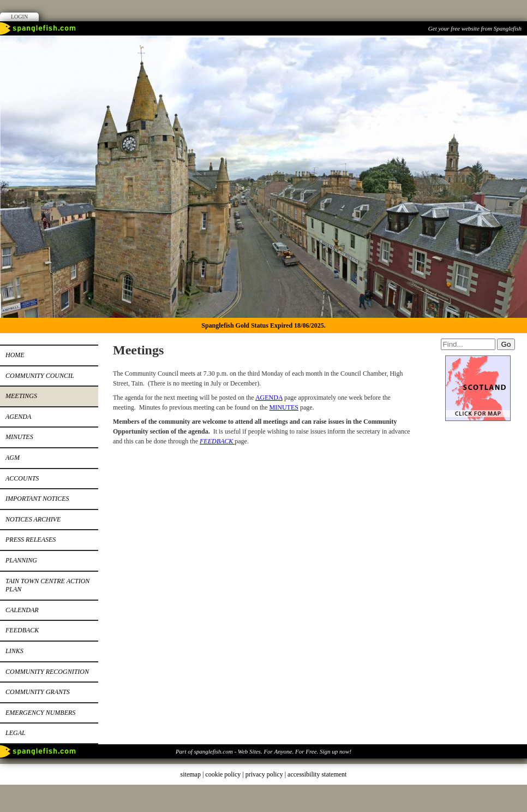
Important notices (37, 499)
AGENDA (269, 398)
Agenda (18, 417)
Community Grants (38, 692)
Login (19, 17)
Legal (16, 733)
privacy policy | (267, 774)
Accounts (22, 478)
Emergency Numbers (40, 713)
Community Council (40, 376)
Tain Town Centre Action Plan (47, 585)
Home (15, 355)
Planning (21, 560)
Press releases (31, 540)
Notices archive (33, 519)
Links (14, 651)
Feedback (22, 630)
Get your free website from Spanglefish (475, 28)
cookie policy (223, 774)
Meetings (21, 396)
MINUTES (284, 407)
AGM (13, 458)
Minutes (19, 437)
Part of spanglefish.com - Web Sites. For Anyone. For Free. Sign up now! (263, 751)
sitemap (191, 774)
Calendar (22, 610)
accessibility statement (317, 774)
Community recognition (47, 672)
